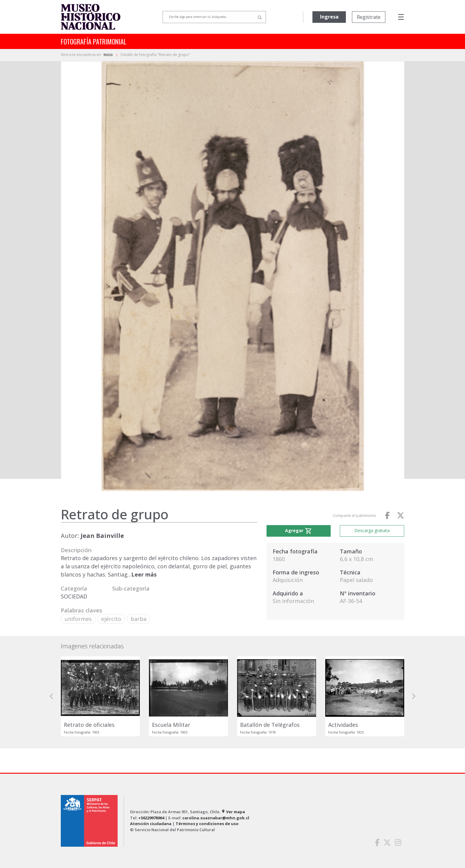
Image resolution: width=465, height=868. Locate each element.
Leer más (144, 574)
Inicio (109, 55)
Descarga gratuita (372, 530)
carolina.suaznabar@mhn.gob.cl (216, 818)
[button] (52, 696)
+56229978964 (151, 818)
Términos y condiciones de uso (207, 824)
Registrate (369, 17)
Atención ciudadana (151, 824)
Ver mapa (233, 812)
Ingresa (329, 17)
